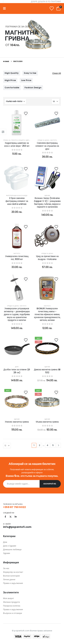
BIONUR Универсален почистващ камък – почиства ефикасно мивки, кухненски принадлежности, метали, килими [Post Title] (47, 314)
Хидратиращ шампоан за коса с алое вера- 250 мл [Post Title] (17, 144)
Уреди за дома (44, 140)
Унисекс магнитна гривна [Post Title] (17, 422)
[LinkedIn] (16, 517)
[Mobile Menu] (5, 9)
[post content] (17, 122)
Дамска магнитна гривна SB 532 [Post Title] (47, 371)
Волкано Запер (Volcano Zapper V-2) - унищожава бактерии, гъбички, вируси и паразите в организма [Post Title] (47, 202)
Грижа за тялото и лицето (14, 140)
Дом (17, 367)
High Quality (12, 73)
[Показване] (55, 101)
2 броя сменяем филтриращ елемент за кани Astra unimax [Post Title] (17, 201)
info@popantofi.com (17, 527)
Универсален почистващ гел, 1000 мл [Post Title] (17, 258)
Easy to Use (30, 73)
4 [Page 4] (47, 445)
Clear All (57, 73)
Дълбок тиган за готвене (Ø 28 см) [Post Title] (17, 371)
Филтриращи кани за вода (17, 195)
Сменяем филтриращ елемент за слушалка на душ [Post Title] (47, 146)
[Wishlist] (52, 9)
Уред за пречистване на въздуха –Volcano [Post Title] (47, 258)
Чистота (54, 140)
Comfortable (12, 88)
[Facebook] (5, 517)
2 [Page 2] (39, 445)
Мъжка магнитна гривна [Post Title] (47, 422)
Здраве (28, 140)
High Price (10, 80)
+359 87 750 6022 (14, 507)
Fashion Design (33, 88)
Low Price (26, 80)
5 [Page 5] (53, 445)
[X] (11, 517)
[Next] (59, 445)
